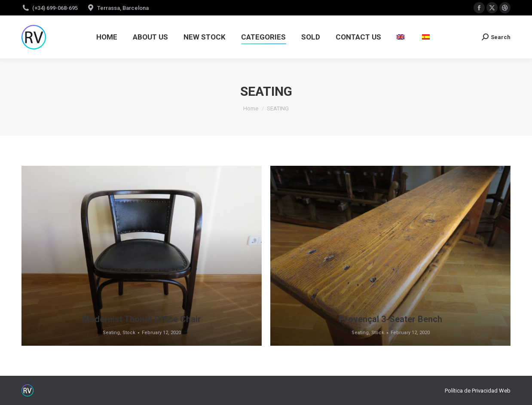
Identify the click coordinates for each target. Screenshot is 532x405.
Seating (111, 333)
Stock (129, 333)
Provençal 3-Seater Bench (391, 319)
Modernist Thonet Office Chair (142, 319)
